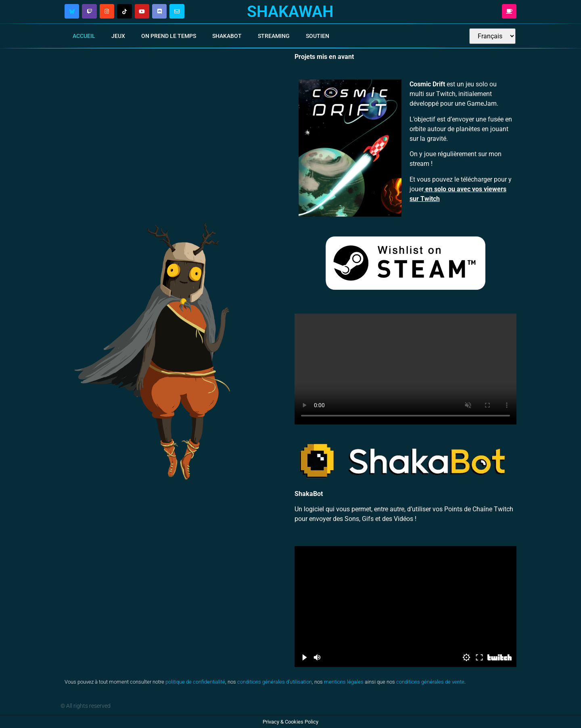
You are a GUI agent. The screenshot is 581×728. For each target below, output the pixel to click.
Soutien (318, 36)
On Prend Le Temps (169, 36)
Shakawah (290, 12)
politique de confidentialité (195, 682)
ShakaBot (227, 36)
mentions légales (344, 682)
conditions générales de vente (430, 682)
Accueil (84, 36)
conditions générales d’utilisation (275, 682)
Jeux (118, 36)
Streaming (274, 36)
